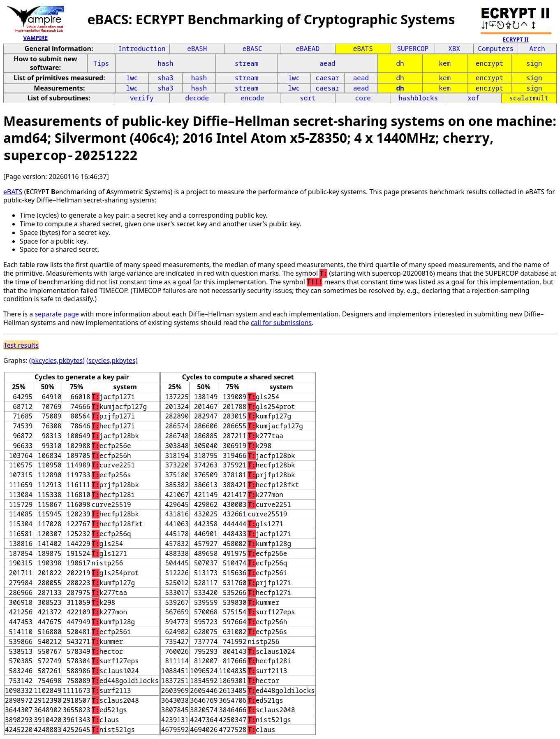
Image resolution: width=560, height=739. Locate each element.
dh (400, 63)
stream (247, 63)
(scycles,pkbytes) (112, 360)
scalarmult (529, 98)
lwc (132, 78)
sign (534, 63)
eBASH (197, 49)
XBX (454, 49)
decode (197, 98)
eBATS (363, 49)
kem (445, 63)
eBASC (252, 49)
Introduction (142, 49)
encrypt (489, 63)
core (363, 98)
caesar (328, 78)
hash (165, 63)
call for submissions (281, 323)
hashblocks (418, 98)
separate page (57, 314)
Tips (101, 63)
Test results (21, 345)
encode (252, 98)
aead (327, 63)
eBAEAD (308, 49)
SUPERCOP (413, 49)
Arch (537, 49)
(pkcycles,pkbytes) (57, 360)
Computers (495, 49)
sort (308, 98)
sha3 (165, 78)
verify (142, 98)
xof (473, 98)
